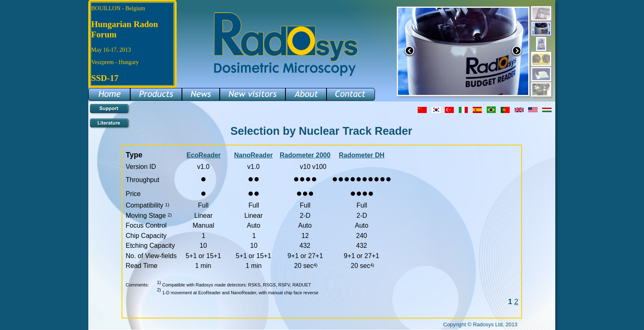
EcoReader (204, 155)
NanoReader (253, 155)
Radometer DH (362, 155)
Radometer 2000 (305, 155)
